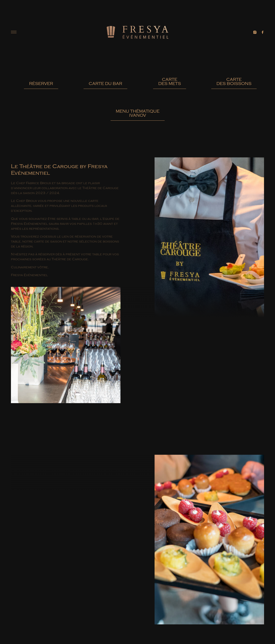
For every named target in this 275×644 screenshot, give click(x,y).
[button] (41, 85)
